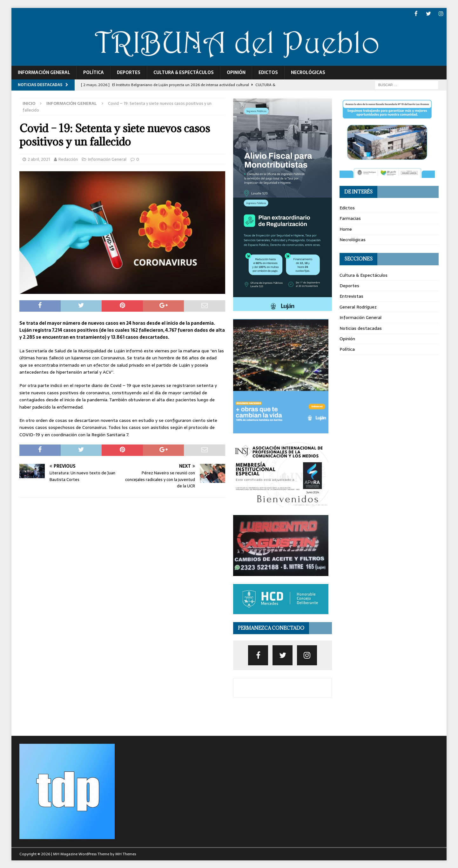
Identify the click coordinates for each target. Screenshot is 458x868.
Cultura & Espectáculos (184, 72)
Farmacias (350, 218)
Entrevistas (351, 296)
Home (346, 228)
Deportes (129, 72)
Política (94, 72)
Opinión (236, 72)
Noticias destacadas (361, 328)
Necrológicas (308, 72)
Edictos (268, 72)
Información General (44, 72)
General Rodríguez (358, 306)
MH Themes (126, 853)
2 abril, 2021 (39, 159)
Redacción (68, 159)
